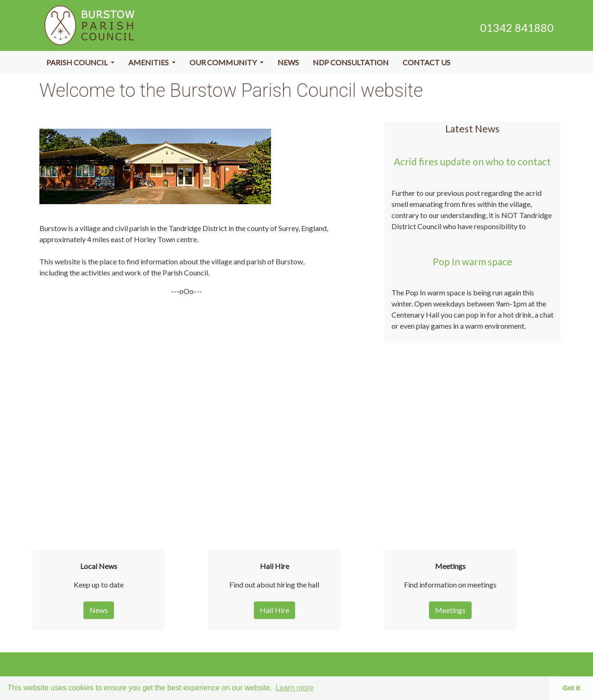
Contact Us (426, 62)
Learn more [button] (295, 688)
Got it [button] (572, 688)
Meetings (450, 610)
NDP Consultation (351, 62)
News (288, 62)
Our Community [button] (224, 62)
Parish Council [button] (78, 62)
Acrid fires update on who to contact (472, 161)
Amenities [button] (149, 62)
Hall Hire (274, 610)
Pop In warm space (473, 261)
